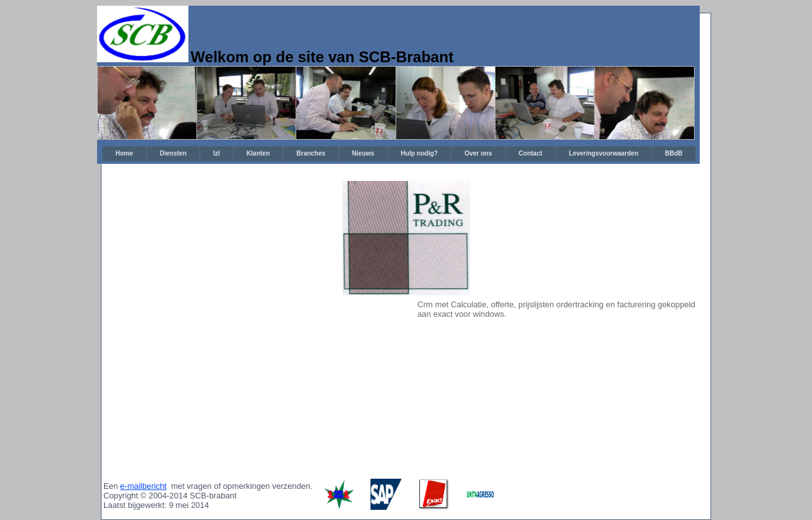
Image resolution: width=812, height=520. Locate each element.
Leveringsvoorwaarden (604, 153)
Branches (311, 153)
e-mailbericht (143, 486)
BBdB (674, 153)
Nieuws (363, 153)
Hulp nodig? (419, 153)
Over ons (478, 153)
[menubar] (399, 154)
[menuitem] (124, 154)
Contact (531, 153)
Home (124, 153)
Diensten (173, 153)
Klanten (259, 153)
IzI (217, 153)
